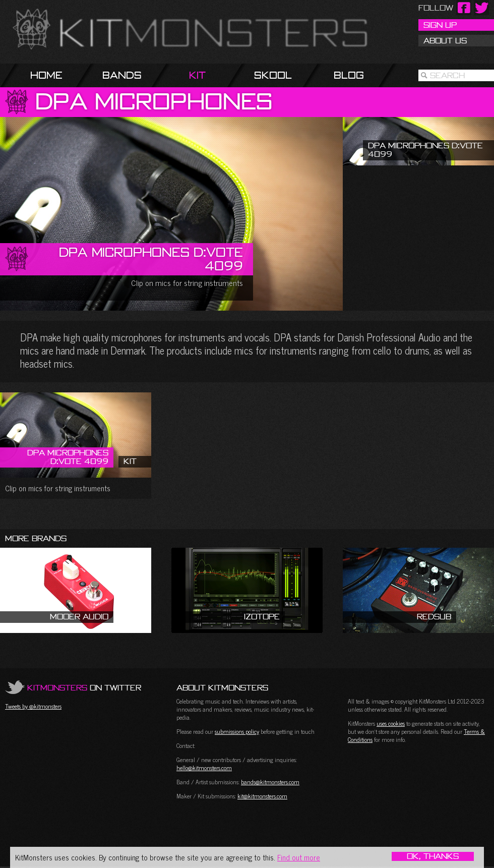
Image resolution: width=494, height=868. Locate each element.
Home (46, 75)
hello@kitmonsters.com (204, 768)
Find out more (299, 857)
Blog (349, 75)
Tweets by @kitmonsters (33, 706)
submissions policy (237, 731)
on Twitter (84, 687)
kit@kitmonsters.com (262, 796)
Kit (197, 75)
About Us (445, 40)
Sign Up (440, 25)
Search (447, 75)
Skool (273, 75)
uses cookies (391, 723)
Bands (122, 75)
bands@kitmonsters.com (270, 782)
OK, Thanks (433, 856)
